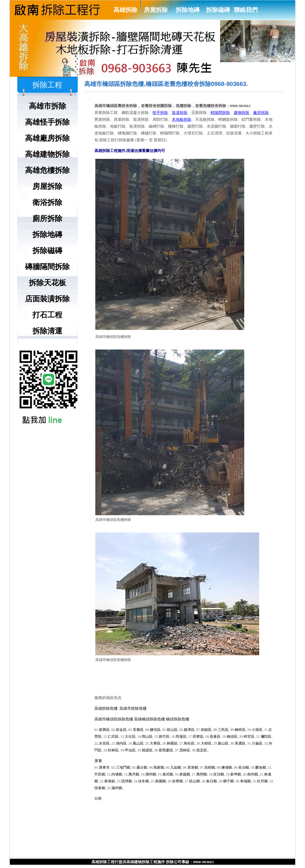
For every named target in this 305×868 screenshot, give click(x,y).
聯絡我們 (246, 10)
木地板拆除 (182, 119)
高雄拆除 (125, 10)
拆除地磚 (188, 10)
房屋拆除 (156, 10)
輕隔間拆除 (220, 113)
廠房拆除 (261, 113)
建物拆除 (242, 113)
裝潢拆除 (180, 113)
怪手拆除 (160, 113)
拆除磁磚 (218, 10)
